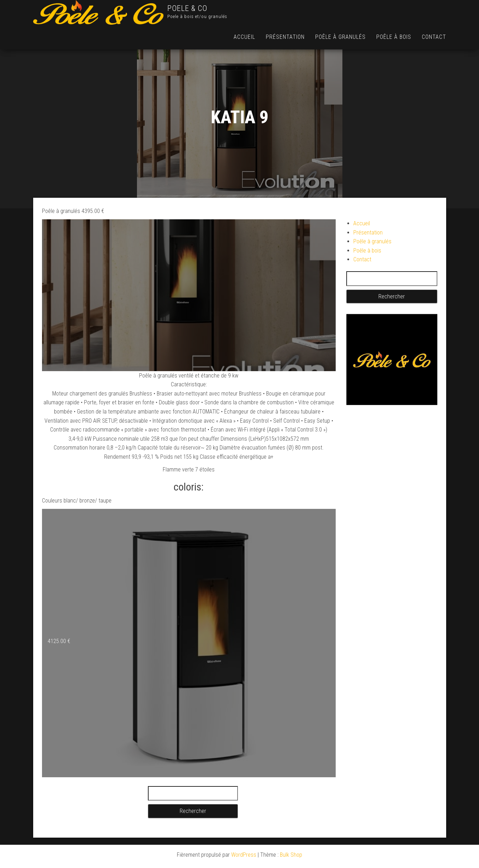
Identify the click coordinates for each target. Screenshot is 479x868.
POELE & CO (187, 8)
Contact (434, 37)
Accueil (244, 37)
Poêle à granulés (340, 37)
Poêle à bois (394, 37)
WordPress (244, 855)
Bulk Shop (291, 855)
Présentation (285, 37)
